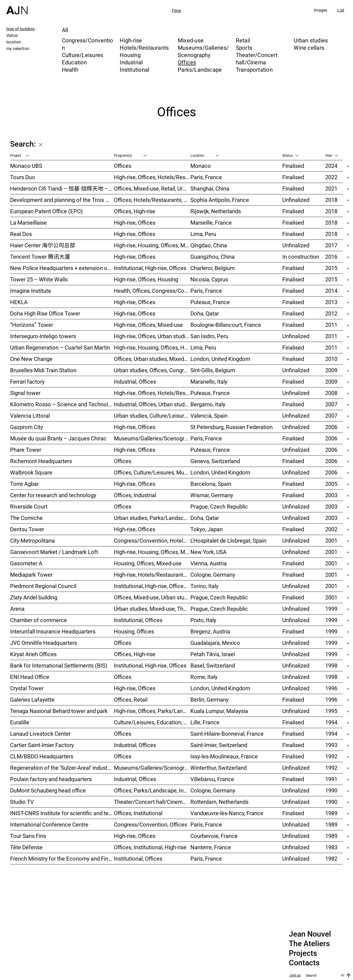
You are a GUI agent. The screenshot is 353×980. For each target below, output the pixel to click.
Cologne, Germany (213, 575)
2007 (331, 404)
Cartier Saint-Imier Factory (42, 745)
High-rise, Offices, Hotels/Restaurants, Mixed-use (152, 177)
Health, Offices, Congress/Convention (152, 291)
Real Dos (21, 234)
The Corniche (26, 518)
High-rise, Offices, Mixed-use (148, 325)
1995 (331, 711)
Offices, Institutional (138, 813)
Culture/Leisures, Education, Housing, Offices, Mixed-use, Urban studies (152, 722)
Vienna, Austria (209, 563)
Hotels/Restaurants (144, 48)
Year (332, 155)
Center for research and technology (53, 495)
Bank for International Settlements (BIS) (59, 665)
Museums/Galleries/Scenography (203, 51)
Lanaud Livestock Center (40, 734)
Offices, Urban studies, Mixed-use (152, 359)
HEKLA (19, 302)
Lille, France (205, 722)
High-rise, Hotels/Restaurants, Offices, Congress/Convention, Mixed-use (152, 575)
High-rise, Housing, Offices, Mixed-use (152, 245)
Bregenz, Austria (210, 631)
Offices (187, 62)
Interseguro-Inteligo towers (43, 336)
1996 (331, 688)
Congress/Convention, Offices (150, 824)
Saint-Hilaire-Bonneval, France (227, 734)
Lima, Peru (203, 234)
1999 (331, 609)
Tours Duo (23, 177)
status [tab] (12, 35)
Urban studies (311, 40)
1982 (331, 858)
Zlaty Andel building (34, 597)
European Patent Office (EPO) (46, 211)
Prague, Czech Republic (219, 506)
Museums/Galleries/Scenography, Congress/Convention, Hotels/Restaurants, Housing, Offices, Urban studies (152, 768)
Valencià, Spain (209, 416)
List (341, 10)
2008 (331, 393)
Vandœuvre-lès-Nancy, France (227, 813)
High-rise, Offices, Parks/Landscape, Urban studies (152, 711)
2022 (331, 177)
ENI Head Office (30, 677)
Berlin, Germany (209, 699)
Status (290, 155)
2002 (331, 529)
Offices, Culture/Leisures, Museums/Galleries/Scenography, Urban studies (152, 472)
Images (321, 10)
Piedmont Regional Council (43, 586)
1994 (331, 722)
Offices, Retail (131, 699)
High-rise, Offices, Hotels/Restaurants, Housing (152, 393)
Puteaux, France (210, 302)
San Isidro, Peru (209, 336)
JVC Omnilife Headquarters (44, 643)
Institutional (134, 70)
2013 (331, 302)
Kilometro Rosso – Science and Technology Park (62, 404)
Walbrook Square (31, 472)
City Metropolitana (32, 540)
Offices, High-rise (135, 211)
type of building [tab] (21, 29)
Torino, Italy (204, 586)
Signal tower (25, 393)
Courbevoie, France (214, 836)
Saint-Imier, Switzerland (219, 745)
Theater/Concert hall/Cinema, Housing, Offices (152, 802)
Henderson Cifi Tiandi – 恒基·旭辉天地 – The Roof (62, 188)
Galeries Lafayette (32, 699)
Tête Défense (26, 847)
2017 (331, 245)
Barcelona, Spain (211, 484)
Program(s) (130, 155)
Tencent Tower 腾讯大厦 (40, 257)
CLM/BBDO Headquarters (42, 756)
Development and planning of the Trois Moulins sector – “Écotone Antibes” (62, 200)
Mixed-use (191, 40)
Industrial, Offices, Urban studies (152, 404)
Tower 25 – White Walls (39, 279)
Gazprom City (27, 427)
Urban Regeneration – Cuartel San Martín (60, 347)
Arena (17, 609)
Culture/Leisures (83, 55)
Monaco (201, 166)
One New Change (31, 359)
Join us (295, 975)
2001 (331, 540)
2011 (331, 325)
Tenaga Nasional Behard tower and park (59, 711)
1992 (331, 756)
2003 (331, 495)
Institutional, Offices (138, 620)
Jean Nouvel (310, 934)
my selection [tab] (18, 48)
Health (70, 70)
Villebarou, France (212, 779)
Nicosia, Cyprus (209, 279)
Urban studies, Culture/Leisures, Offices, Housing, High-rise (152, 416)
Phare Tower (26, 450)
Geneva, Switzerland (215, 461)
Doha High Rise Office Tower (45, 313)
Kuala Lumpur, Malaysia (219, 711)
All (65, 30)
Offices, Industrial (135, 495)
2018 (331, 200)
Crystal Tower (27, 688)
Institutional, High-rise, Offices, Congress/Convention (152, 586)
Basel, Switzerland (213, 665)
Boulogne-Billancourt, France (226, 325)
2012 (331, 313)
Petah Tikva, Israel (213, 654)
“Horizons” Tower (32, 325)
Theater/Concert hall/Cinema (257, 59)
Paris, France (206, 177)
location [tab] (14, 42)
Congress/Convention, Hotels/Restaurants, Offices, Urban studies (152, 540)
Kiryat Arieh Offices (33, 654)
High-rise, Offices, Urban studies (152, 336)
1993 (331, 745)
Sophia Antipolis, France (220, 200)
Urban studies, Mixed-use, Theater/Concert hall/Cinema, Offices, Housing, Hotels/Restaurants (152, 609)
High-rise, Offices (135, 222)
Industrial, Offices (135, 381)
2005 (331, 484)
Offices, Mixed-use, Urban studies (152, 597)
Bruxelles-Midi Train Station (43, 370)
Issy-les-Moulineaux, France (224, 756)
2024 (331, 166)
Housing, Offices (134, 631)
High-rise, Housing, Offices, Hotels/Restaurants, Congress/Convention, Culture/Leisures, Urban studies (152, 347)
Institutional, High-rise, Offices (150, 268)
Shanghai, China (210, 188)
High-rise (131, 40)
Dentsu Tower (27, 529)
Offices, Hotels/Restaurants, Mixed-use (152, 200)
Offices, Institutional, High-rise (150, 847)
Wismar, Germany (212, 495)
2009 (331, 370)
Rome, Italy (204, 677)
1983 (331, 847)
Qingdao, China (209, 245)
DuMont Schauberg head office (48, 790)
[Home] (17, 7)
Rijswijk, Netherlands (216, 211)
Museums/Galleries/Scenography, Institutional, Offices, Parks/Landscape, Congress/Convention (152, 438)
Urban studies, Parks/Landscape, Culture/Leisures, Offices (152, 518)
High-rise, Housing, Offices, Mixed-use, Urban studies (152, 552)
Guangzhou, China (212, 257)
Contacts (304, 963)
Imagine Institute (31, 291)
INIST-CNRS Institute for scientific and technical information (62, 813)
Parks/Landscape (200, 70)
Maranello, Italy (209, 381)
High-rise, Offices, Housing (146, 279)
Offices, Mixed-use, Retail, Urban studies (152, 188)
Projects (303, 953)
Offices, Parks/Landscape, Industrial (152, 790)
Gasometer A (26, 563)
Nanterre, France (211, 847)
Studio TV (22, 802)
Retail (243, 40)
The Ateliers (309, 944)
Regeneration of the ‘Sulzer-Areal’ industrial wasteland (62, 768)
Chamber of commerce (39, 620)
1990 (331, 790)
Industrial (131, 62)
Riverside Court (29, 506)
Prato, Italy (203, 620)
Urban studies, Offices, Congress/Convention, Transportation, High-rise (152, 370)
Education (74, 62)
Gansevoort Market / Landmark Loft (54, 552)
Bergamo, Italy (208, 404)
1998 (331, 665)
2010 (331, 359)
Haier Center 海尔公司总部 (43, 245)
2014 (331, 291)
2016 (331, 257)
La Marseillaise (28, 222)
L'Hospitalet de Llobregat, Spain (228, 540)
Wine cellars (309, 48)
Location (205, 155)
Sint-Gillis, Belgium (213, 370)
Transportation (254, 70)
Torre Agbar (24, 484)
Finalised (293, 166)
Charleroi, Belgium (212, 268)
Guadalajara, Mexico (215, 643)
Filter (176, 11)
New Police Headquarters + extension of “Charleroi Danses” (62, 268)
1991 (331, 779)
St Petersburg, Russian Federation (232, 427)
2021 (331, 188)
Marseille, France (211, 222)
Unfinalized (296, 200)
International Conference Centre (49, 824)
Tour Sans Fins (28, 836)
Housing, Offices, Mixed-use (148, 563)
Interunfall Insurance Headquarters (53, 631)
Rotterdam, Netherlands (219, 802)
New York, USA (208, 552)
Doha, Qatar (205, 313)
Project (20, 155)
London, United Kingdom (220, 359)
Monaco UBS (26, 166)
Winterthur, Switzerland (219, 768)
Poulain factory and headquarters (51, 779)
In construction (301, 257)
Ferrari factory (27, 381)
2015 (331, 268)
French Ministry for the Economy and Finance (62, 858)
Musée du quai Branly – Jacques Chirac (58, 438)
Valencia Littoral (30, 416)
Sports (244, 48)
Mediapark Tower (31, 575)
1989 (331, 813)
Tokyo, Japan (207, 529)
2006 (331, 427)
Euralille (20, 722)
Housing (130, 55)
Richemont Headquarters (41, 461)
